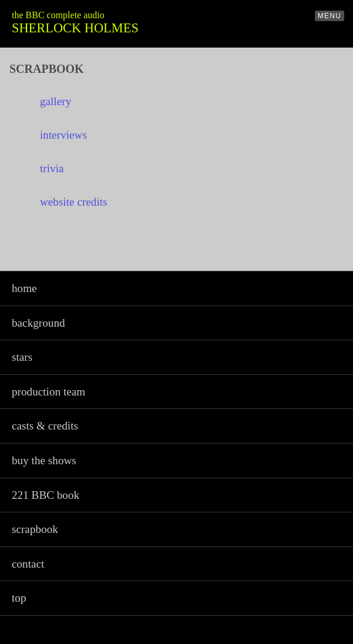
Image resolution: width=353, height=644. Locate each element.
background (38, 323)
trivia (52, 168)
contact (28, 564)
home (24, 288)
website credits (74, 202)
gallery (56, 101)
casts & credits (45, 426)
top (19, 598)
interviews (63, 135)
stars (22, 357)
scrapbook (35, 529)
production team (48, 392)
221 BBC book (46, 495)
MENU (330, 16)
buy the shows (44, 460)
